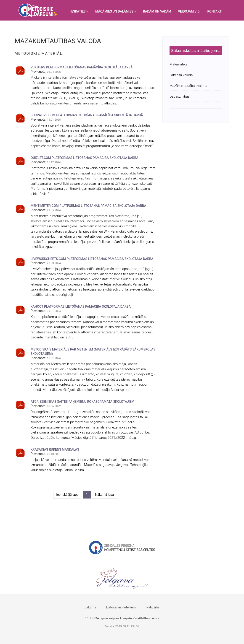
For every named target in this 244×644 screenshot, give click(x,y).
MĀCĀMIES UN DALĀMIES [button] (116, 11)
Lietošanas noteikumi (121, 607)
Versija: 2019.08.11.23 (119, 626)
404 (136, 626)
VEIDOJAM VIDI (189, 11)
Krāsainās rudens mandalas (55, 449)
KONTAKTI (215, 11)
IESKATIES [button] (79, 11)
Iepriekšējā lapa (67, 495)
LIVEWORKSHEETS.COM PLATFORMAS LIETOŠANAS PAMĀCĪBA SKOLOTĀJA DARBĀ (92, 259)
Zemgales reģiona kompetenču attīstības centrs (127, 618)
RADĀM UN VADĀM (157, 11)
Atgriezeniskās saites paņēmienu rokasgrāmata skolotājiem (82, 402)
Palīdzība (153, 607)
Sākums (90, 607)
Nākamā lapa (104, 495)
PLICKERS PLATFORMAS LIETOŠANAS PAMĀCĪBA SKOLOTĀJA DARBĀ (82, 67)
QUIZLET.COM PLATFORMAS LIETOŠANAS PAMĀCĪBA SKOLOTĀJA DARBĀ (85, 158)
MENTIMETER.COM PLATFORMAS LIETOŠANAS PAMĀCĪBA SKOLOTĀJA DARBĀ (88, 206)
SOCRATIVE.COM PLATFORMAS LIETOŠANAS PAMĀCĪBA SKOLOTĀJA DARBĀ (87, 115)
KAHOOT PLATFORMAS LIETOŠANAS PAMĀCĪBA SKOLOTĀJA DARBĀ (81, 306)
